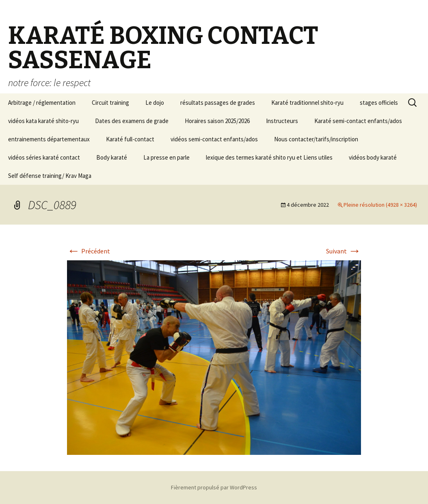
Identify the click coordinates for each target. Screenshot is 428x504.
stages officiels (379, 103)
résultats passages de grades (218, 103)
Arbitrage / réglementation (42, 103)
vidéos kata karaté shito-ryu (43, 121)
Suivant (344, 251)
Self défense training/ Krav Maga (50, 176)
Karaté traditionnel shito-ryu (307, 103)
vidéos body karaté (373, 157)
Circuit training (110, 103)
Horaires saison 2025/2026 (217, 121)
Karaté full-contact (130, 139)
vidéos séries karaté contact (44, 157)
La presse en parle (166, 157)
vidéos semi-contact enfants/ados (214, 139)
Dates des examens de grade (132, 121)
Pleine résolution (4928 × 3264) (380, 205)
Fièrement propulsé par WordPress (214, 487)
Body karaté (112, 157)
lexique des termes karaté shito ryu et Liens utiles (269, 157)
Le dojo (155, 103)
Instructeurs (282, 121)
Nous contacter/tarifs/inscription (316, 139)
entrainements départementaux (49, 139)
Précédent (89, 251)
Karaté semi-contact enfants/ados (358, 121)
